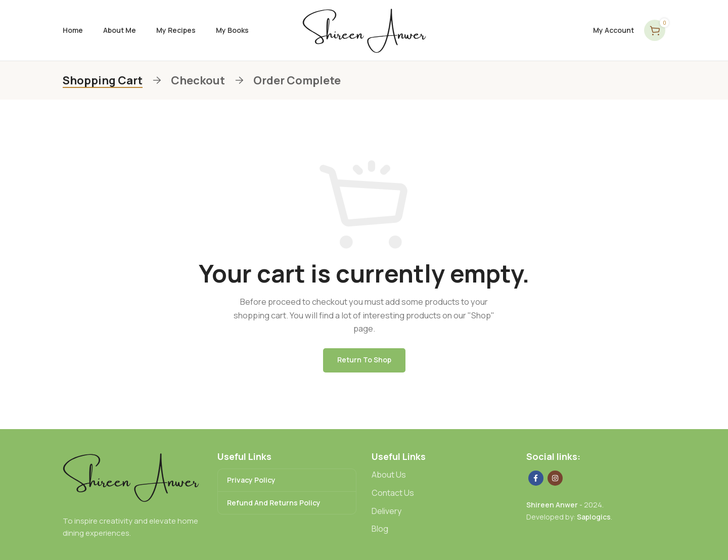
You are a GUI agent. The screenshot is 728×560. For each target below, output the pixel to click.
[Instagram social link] (555, 478)
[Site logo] (364, 30)
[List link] (441, 475)
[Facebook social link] (536, 478)
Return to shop (364, 360)
